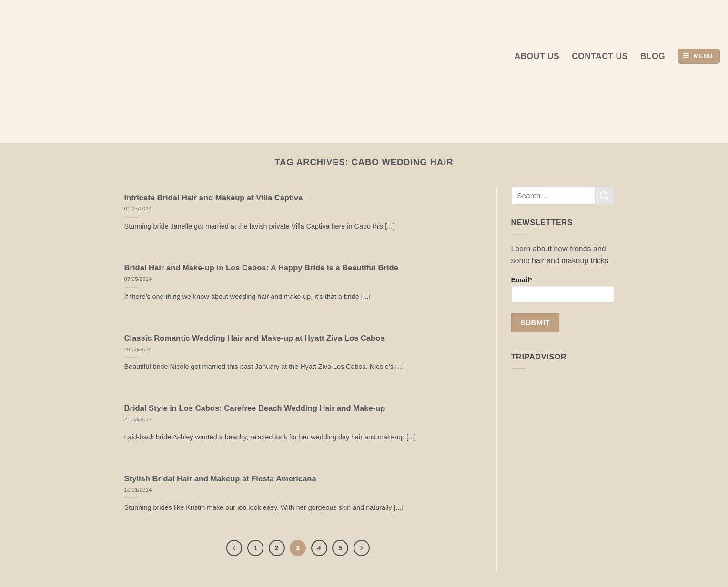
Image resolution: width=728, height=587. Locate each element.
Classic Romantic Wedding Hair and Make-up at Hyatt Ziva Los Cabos (255, 338)
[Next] (362, 548)
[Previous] (234, 548)
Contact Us (600, 56)
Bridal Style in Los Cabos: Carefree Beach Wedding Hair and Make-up (255, 408)
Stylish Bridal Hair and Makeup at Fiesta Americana (220, 479)
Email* (563, 289)
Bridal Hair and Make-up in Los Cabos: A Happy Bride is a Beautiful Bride (261, 268)
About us (537, 56)
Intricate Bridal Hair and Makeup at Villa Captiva (214, 198)
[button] (699, 56)
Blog (653, 56)
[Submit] (605, 195)
